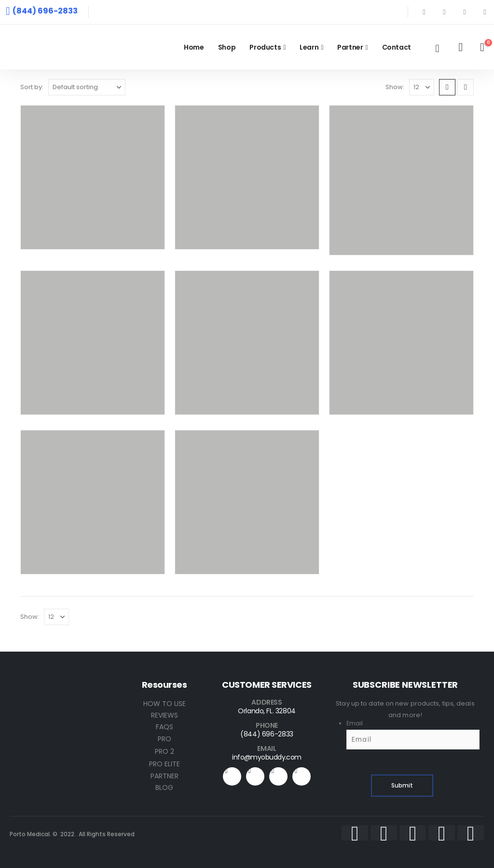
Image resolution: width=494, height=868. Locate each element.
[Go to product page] (93, 177)
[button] (437, 49)
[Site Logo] (68, 47)
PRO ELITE (165, 764)
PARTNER (165, 776)
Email (355, 723)
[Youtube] (465, 12)
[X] (444, 12)
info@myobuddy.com (267, 757)
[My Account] (460, 47)
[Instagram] (485, 12)
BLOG (164, 788)
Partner (350, 47)
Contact (397, 47)
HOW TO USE (165, 704)
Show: (395, 87)
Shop (227, 47)
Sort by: (32, 87)
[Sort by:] (87, 87)
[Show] (422, 87)
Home (194, 47)
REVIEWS (165, 715)
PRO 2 (165, 751)
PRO (165, 739)
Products (265, 47)
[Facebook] (424, 12)
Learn (309, 47)
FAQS (165, 727)
